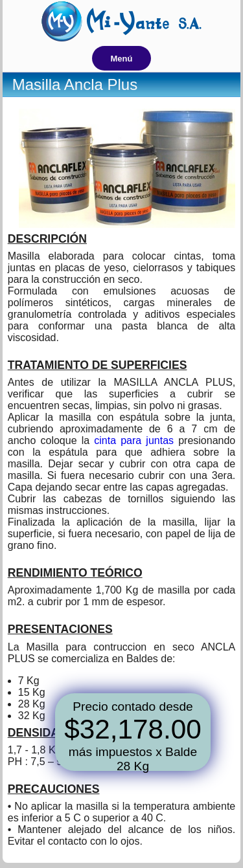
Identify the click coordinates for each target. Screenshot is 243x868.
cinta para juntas (134, 440)
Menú (122, 59)
